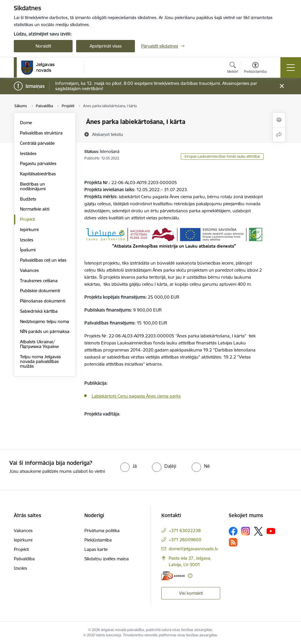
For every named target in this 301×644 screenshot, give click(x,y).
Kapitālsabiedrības (38, 174)
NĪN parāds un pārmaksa (45, 331)
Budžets (28, 199)
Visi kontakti (191, 593)
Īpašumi (28, 250)
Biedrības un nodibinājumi (33, 186)
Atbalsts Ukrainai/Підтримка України (39, 344)
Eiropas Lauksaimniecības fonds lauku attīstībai (222, 156)
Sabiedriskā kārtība (39, 311)
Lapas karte (96, 549)
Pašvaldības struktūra (41, 133)
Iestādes (28, 153)
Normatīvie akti (35, 209)
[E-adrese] (173, 576)
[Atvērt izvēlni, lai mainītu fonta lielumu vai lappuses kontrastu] (255, 68)
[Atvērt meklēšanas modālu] (233, 68)
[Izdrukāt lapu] (279, 120)
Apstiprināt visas (106, 46)
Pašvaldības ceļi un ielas (43, 260)
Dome (26, 123)
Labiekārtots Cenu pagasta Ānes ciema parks (136, 396)
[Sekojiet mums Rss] (233, 542)
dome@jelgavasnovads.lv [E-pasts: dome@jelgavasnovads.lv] (193, 549)
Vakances (29, 270)
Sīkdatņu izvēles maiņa (107, 559)
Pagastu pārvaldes (38, 163)
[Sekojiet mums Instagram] (246, 531)
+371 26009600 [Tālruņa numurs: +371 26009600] (185, 540)
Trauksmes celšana (39, 281)
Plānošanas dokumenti (43, 301)
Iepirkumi (29, 229)
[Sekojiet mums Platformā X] (258, 531)
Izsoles (27, 240)
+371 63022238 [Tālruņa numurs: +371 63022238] (185, 530)
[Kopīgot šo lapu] (279, 135)
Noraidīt (43, 46)
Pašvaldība (24, 559)
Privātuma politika (102, 530)
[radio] (128, 466)
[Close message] (282, 86)
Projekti (27, 219)
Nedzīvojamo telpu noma (45, 321)
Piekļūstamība (98, 540)
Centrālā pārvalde (37, 143)
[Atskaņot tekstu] (108, 134)
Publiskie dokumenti (40, 291)
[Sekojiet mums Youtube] (271, 531)
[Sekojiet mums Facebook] (233, 531)
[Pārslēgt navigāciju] (291, 68)
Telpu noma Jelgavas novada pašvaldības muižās (40, 361)
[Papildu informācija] (190, 576)
